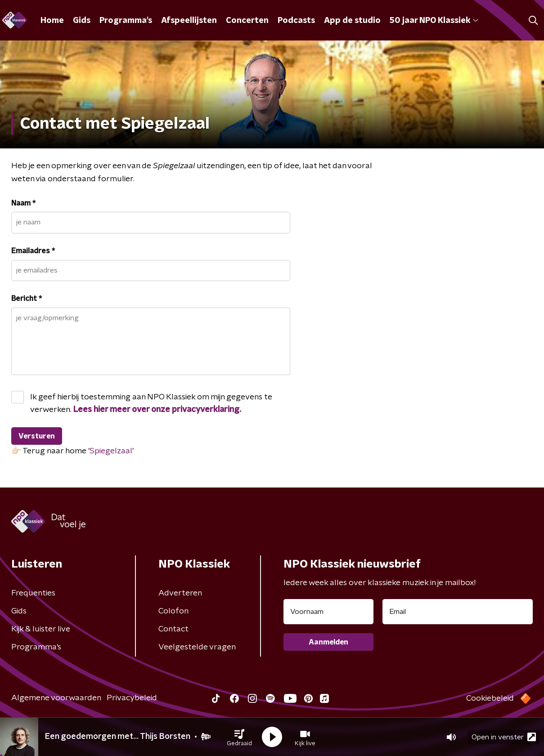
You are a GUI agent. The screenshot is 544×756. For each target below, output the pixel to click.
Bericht (27, 299)
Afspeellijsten (189, 21)
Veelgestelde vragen (197, 647)
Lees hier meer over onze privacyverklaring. (157, 410)
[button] (239, 737)
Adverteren (180, 593)
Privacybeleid (132, 698)
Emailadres (33, 251)
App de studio (352, 21)
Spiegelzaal (111, 451)
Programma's (126, 21)
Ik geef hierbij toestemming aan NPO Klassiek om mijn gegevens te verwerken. (151, 403)
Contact (173, 629)
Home (52, 21)
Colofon (173, 611)
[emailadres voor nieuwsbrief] (458, 612)
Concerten (247, 21)
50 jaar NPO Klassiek (434, 21)
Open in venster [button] (504, 737)
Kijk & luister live (41, 629)
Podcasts (296, 21)
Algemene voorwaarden (56, 698)
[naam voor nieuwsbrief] (328, 612)
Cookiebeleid (490, 698)
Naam (23, 203)
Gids (82, 21)
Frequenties (33, 593)
